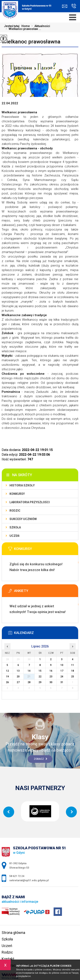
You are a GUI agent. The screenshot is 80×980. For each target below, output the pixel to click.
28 (29, 682)
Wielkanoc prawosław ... (22, 29)
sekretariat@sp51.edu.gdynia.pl (65, 6)
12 (7, 671)
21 (29, 677)
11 (73, 665)
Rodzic (15, 511)
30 (51, 682)
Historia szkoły (22, 485)
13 (18, 671)
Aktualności (40, 26)
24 (62, 677)
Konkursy (17, 494)
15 (40, 671)
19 (7, 677)
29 (40, 682)
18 (73, 671)
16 (51, 671)
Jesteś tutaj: (13, 26)
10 (62, 665)
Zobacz (41, 759)
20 (18, 677)
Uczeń (14, 536)
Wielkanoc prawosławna (31, 42)
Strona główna (13, 933)
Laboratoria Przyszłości (30, 502)
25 (73, 677)
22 (40, 677)
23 (51, 677)
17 (62, 671)
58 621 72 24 (74, 6)
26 (7, 682)
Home (26, 26)
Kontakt (8, 959)
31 (62, 682)
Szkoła (15, 527)
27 (18, 682)
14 (29, 671)
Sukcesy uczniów (23, 519)
